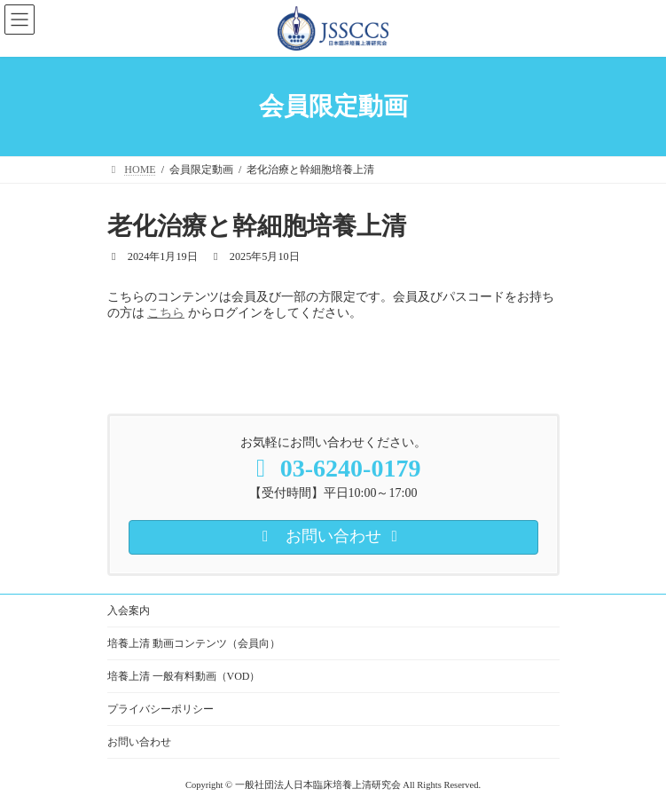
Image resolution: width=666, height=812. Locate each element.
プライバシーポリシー (161, 709)
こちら (166, 313)
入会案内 (129, 611)
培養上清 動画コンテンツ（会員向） (194, 643)
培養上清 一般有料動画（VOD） (184, 676)
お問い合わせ (139, 742)
